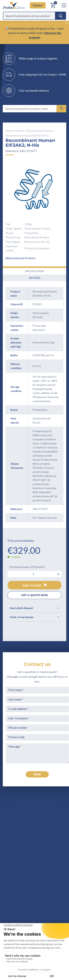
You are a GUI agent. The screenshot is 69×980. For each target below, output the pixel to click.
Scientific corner (21, 883)
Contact (38, 5)
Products (20, 131)
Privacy (15, 897)
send (37, 774)
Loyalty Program (55, 894)
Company (16, 869)
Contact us (37, 664)
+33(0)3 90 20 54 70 (33, 831)
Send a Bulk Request (34, 608)
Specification (34, 271)
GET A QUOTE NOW (35, 595)
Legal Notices (53, 869)
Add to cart (35, 585)
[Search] (61, 16)
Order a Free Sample (34, 617)
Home (9, 131)
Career (15, 890)
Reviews (35, 278)
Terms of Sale (53, 863)
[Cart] (53, 5)
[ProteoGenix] (13, 5)
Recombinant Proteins (40, 131)
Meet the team (20, 876)
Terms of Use (53, 876)
